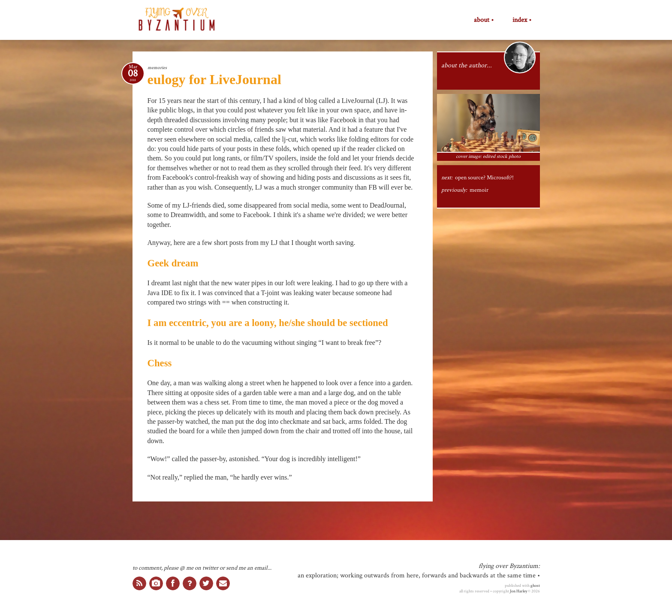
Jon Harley (518, 591)
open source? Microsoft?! (484, 178)
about (482, 20)
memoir (479, 190)
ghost (535, 586)
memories (157, 68)
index (520, 20)
